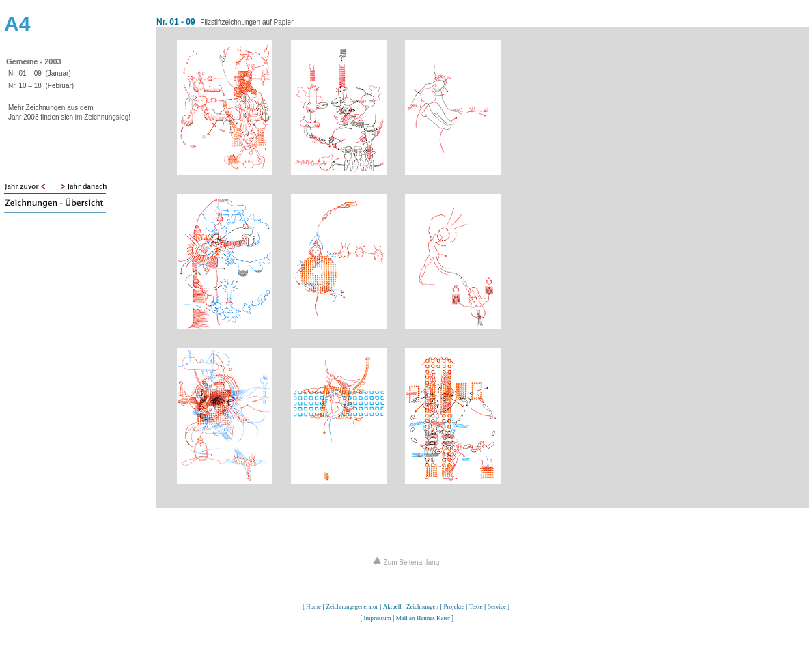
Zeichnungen (422, 606)
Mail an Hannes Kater (423, 618)
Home (313, 606)
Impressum (377, 618)
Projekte (453, 606)
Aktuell (392, 606)
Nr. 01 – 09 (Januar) (40, 73)
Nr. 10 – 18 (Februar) (41, 86)
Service (497, 606)
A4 (17, 24)
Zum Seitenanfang (406, 562)
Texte (476, 606)
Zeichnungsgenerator (352, 606)
